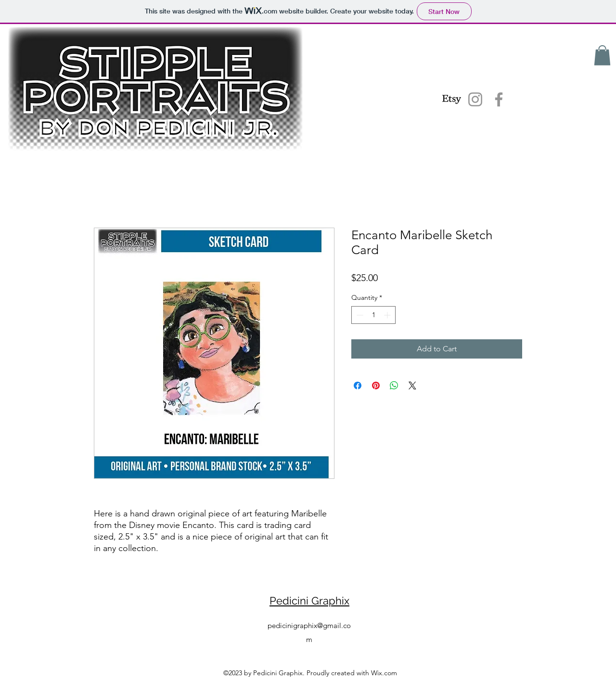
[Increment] (388, 315)
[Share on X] (412, 386)
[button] (602, 55)
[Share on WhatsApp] (394, 386)
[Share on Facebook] (358, 386)
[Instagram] (475, 99)
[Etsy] (452, 99)
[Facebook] (499, 99)
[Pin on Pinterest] (376, 386)
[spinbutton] (373, 315)
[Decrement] (359, 315)
